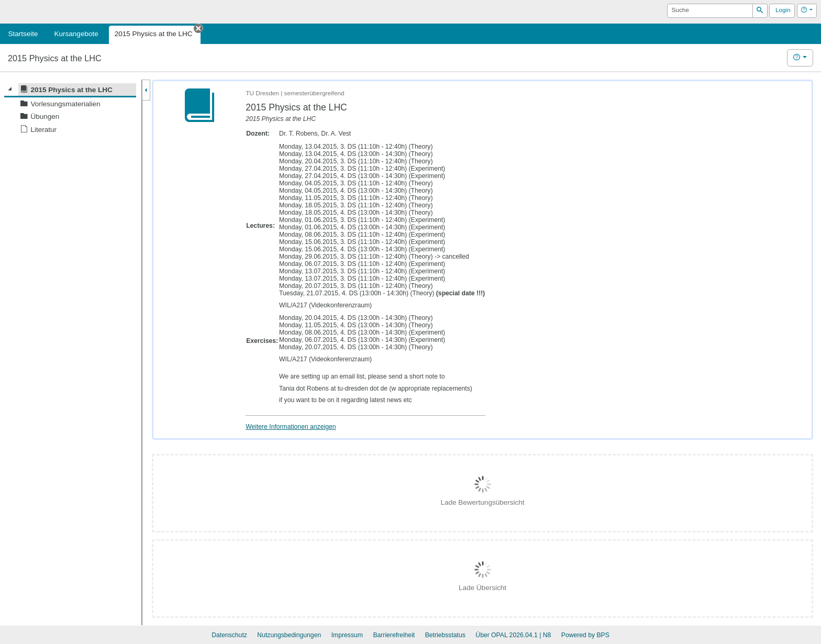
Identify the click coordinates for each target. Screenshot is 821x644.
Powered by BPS (585, 635)
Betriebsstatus (445, 635)
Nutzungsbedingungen (289, 635)
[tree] (70, 110)
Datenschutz (229, 635)
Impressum (347, 635)
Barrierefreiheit (394, 635)
